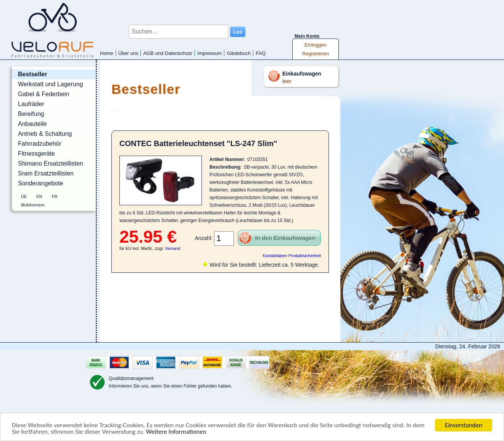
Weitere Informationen (176, 432)
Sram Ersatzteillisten (46, 173)
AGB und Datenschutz (168, 53)
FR (55, 196)
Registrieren (316, 54)
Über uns (128, 53)
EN (39, 196)
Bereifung (31, 114)
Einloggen (316, 45)
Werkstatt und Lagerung (50, 84)
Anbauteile (32, 124)
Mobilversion (33, 205)
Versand (172, 248)
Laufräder (31, 104)
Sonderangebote (40, 183)
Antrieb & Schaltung (45, 134)
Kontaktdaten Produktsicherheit (292, 256)
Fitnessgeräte (36, 154)
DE (24, 196)
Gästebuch (239, 53)
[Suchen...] (179, 32)
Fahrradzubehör (40, 144)
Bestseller (33, 74)
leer (287, 81)
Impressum (209, 53)
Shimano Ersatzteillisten (51, 163)
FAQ (261, 53)
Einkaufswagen (302, 74)
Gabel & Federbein (43, 94)
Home (107, 53)
